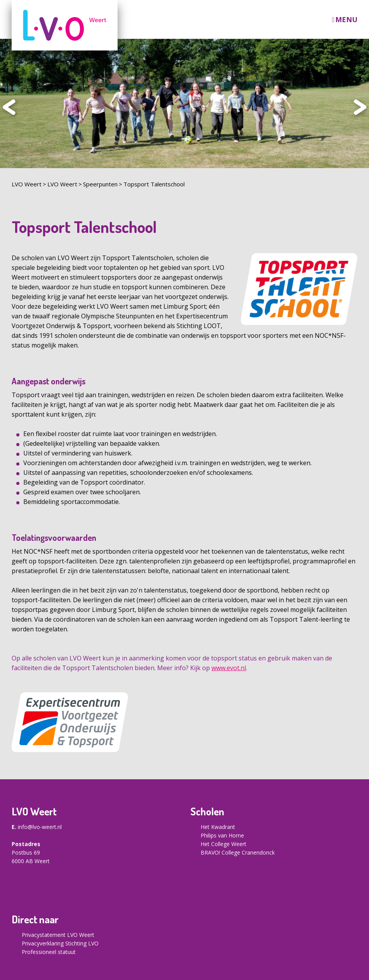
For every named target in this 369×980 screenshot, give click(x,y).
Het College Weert (223, 844)
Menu (346, 20)
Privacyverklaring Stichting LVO (60, 943)
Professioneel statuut (49, 952)
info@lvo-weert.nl (40, 827)
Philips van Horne (222, 835)
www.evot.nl (229, 668)
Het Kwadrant (218, 827)
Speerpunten (100, 184)
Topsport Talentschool (154, 184)
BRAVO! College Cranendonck (238, 852)
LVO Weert (27, 184)
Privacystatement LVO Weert (58, 935)
